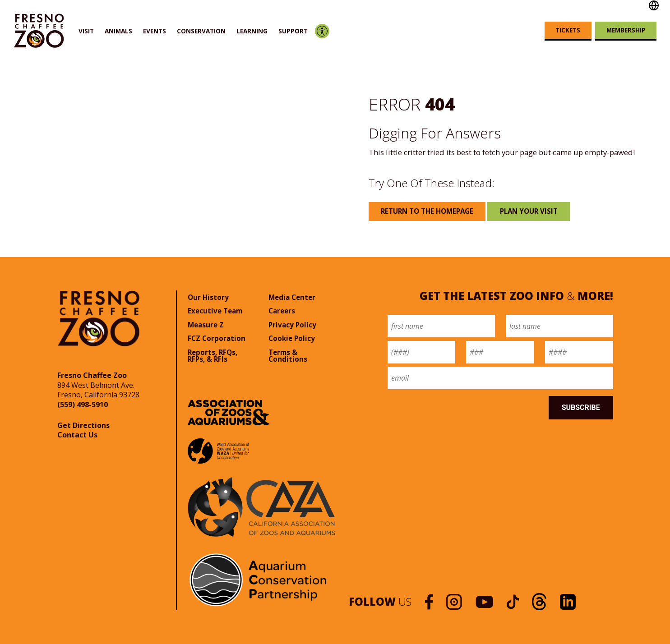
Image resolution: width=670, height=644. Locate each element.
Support (293, 31)
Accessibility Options (322, 31)
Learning (252, 31)
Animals (118, 31)
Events (155, 31)
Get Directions (83, 425)
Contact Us (77, 435)
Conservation (201, 31)
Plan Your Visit (529, 211)
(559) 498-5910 (83, 405)
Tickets (568, 30)
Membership (626, 30)
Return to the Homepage (427, 211)
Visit (86, 31)
